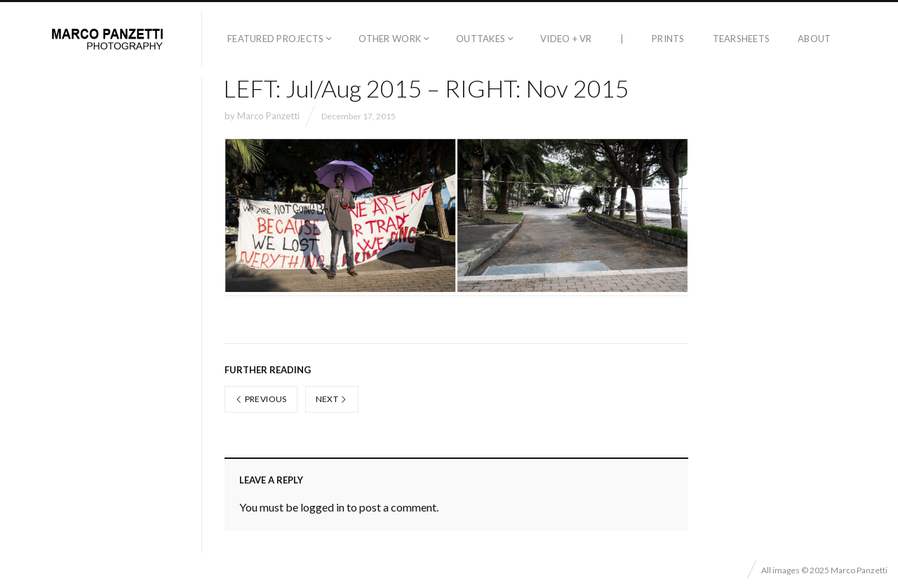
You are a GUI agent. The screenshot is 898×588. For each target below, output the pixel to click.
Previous (261, 399)
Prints (668, 39)
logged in (322, 507)
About (814, 39)
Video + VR (566, 39)
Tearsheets (742, 39)
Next (332, 399)
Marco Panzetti (268, 116)
